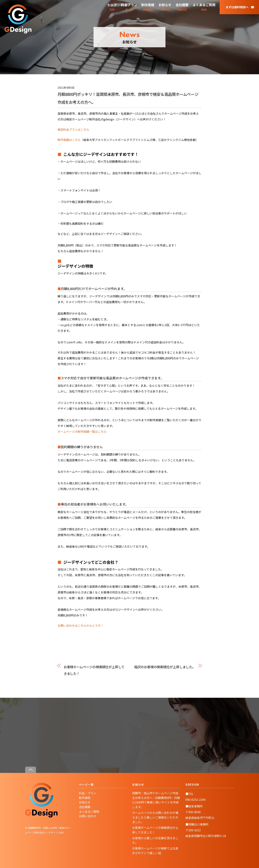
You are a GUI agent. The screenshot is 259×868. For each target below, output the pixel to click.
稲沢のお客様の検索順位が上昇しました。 (165, 667)
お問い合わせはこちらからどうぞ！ (81, 625)
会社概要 (85, 807)
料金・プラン (88, 793)
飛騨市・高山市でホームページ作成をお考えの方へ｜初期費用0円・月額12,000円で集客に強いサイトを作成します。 (156, 800)
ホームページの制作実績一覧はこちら (82, 431)
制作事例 (85, 798)
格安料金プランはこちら (73, 129)
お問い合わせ (88, 816)
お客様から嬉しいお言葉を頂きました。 (155, 840)
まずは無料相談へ (240, 7)
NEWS (165, 7)
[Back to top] (31, 770)
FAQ (204, 7)
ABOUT (182, 7)
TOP (112, 7)
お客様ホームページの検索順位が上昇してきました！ (94, 670)
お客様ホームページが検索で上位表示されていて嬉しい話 (155, 851)
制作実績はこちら (69, 140)
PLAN (129, 7)
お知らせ (85, 802)
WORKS (148, 7)
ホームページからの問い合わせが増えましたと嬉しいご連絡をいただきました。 (155, 817)
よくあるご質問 (89, 812)
